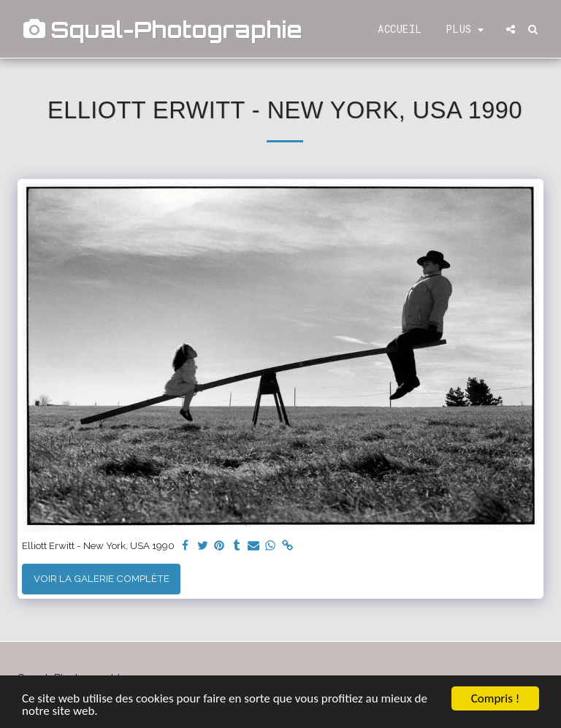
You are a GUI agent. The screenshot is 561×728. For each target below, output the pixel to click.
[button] (511, 29)
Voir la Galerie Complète (102, 578)
